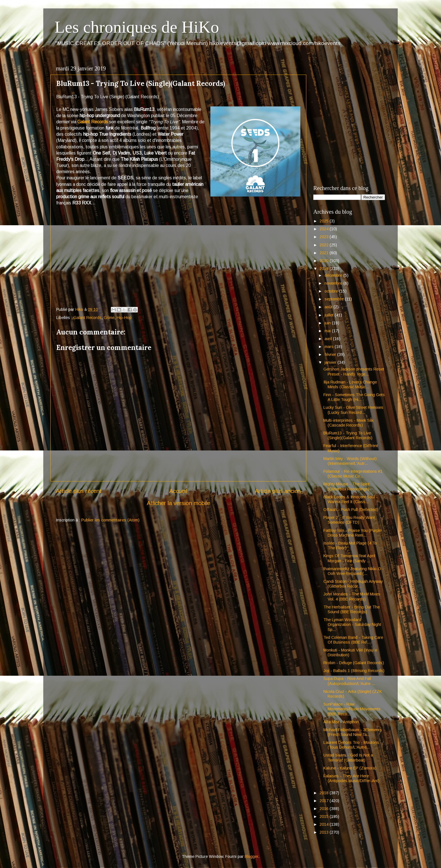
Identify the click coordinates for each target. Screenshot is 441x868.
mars (330, 347)
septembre (335, 299)
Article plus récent (79, 491)
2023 (325, 237)
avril (329, 339)
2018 (325, 793)
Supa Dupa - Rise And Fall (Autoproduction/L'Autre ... (349, 681)
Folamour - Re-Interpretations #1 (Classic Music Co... (353, 474)
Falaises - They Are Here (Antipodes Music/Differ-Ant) (351, 778)
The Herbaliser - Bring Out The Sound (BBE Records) (352, 609)
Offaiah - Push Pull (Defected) (351, 510)
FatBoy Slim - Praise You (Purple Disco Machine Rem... (353, 533)
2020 (325, 261)
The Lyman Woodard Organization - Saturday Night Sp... (352, 625)
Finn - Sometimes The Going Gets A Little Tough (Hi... (354, 397)
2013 (325, 832)
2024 (325, 229)
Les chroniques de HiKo (137, 27)
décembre (334, 275)
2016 (325, 809)
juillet (330, 315)
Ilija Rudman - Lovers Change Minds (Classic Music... (350, 384)
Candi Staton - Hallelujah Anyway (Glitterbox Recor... (353, 584)
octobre (332, 291)
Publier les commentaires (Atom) (110, 520)
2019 (325, 269)
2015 (325, 816)
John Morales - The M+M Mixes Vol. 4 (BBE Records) (352, 596)
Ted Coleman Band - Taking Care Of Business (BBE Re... (353, 640)
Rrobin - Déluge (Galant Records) (354, 663)
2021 (325, 253)
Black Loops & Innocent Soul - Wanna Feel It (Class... (351, 499)
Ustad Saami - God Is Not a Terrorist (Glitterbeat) (348, 757)
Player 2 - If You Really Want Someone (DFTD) (349, 520)
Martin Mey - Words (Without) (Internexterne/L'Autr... (350, 461)
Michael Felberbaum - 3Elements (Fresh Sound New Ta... (353, 732)
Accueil (178, 491)
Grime (109, 318)
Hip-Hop (124, 318)
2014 (325, 824)
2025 (325, 221)
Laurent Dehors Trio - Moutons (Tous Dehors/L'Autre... (351, 745)
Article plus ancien (278, 491)
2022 (325, 245)
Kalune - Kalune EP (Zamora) (350, 768)
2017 (325, 801)
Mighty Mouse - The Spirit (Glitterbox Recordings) (346, 486)
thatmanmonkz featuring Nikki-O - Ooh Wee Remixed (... (354, 571)
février (331, 354)
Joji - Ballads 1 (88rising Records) (354, 671)
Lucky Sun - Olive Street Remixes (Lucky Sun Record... (353, 410)
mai (328, 331)
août (329, 307)
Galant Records (93, 122)
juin (328, 323)
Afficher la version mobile (178, 503)
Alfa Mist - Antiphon (341, 722)
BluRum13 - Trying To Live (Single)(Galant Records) (348, 435)
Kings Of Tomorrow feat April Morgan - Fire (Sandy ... (349, 558)
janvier (331, 362)
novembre (334, 283)
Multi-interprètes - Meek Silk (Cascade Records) (348, 423)
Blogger (251, 856)
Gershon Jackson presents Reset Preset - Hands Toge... (354, 371)
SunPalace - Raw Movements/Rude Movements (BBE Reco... (352, 709)
